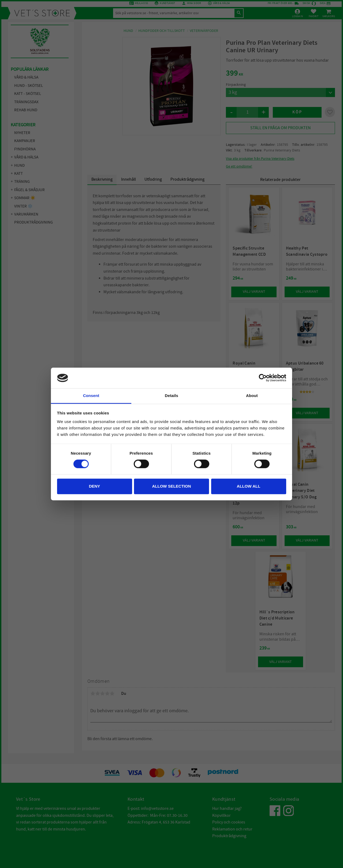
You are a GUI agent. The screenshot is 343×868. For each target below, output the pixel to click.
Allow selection (172, 486)
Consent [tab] (91, 396)
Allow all (249, 486)
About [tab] (252, 396)
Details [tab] (171, 396)
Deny (95, 486)
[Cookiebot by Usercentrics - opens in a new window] (263, 378)
